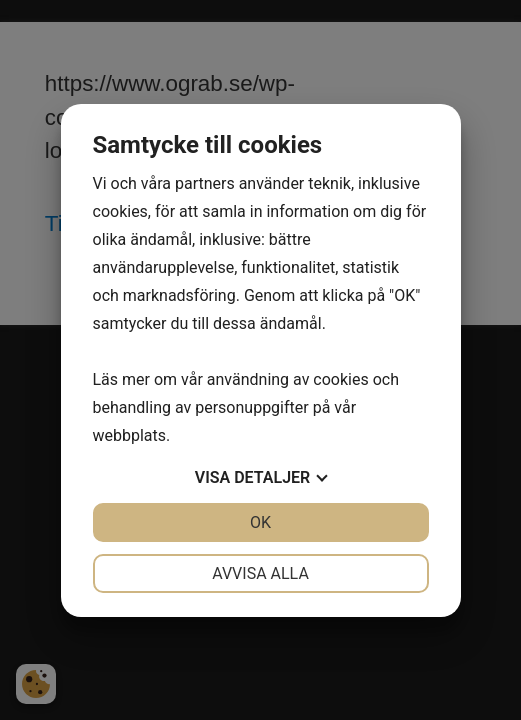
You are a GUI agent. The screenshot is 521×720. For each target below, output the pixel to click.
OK (260, 522)
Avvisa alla (260, 573)
